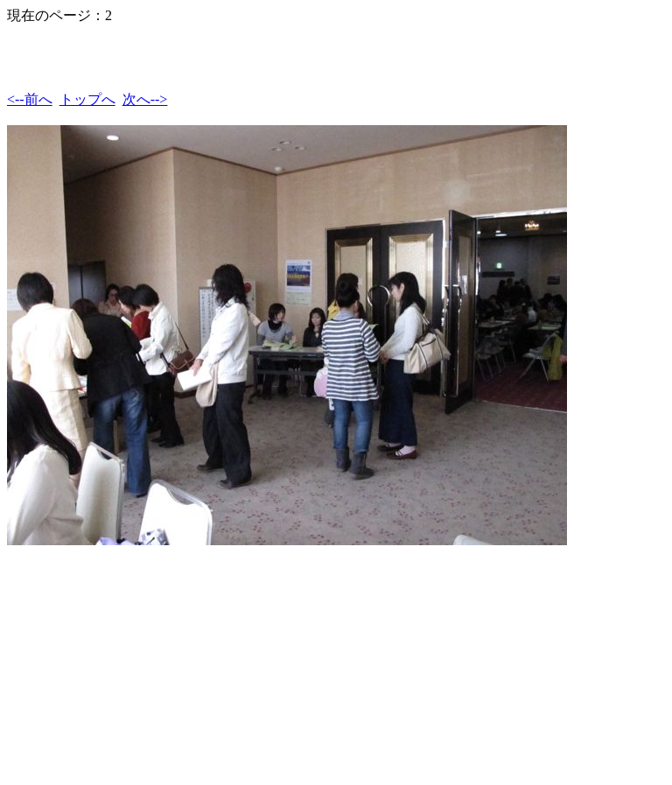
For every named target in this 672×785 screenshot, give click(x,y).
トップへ (87, 99)
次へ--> (145, 99)
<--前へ (30, 99)
